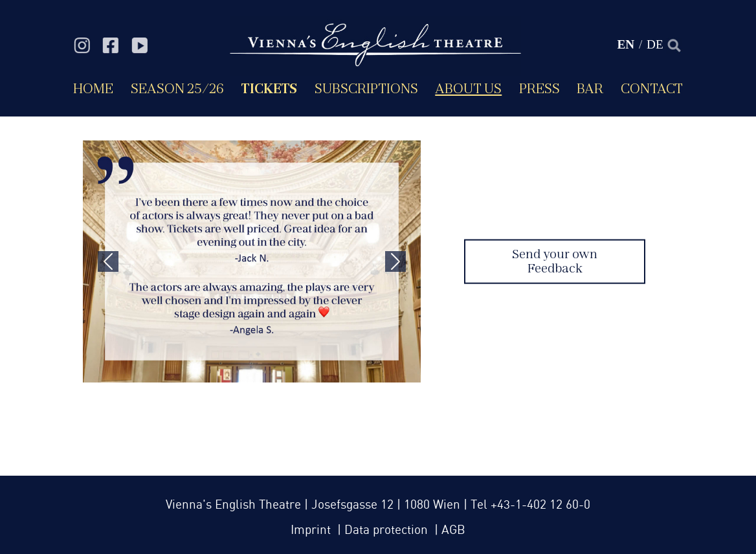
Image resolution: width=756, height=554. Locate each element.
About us (468, 88)
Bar (590, 88)
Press (539, 88)
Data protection (388, 531)
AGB (453, 531)
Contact (652, 88)
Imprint (312, 531)
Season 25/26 (177, 88)
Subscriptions (366, 88)
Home (93, 88)
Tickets (269, 88)
